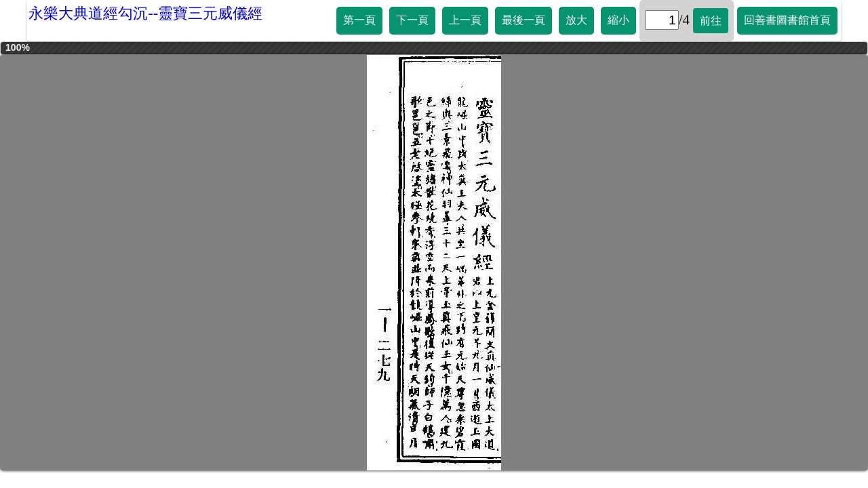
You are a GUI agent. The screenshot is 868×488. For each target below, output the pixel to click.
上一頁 (465, 20)
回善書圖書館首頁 (787, 20)
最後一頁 (524, 20)
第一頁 (359, 20)
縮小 (618, 20)
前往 (711, 21)
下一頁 (412, 20)
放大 (576, 20)
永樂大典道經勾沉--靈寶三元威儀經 (145, 13)
